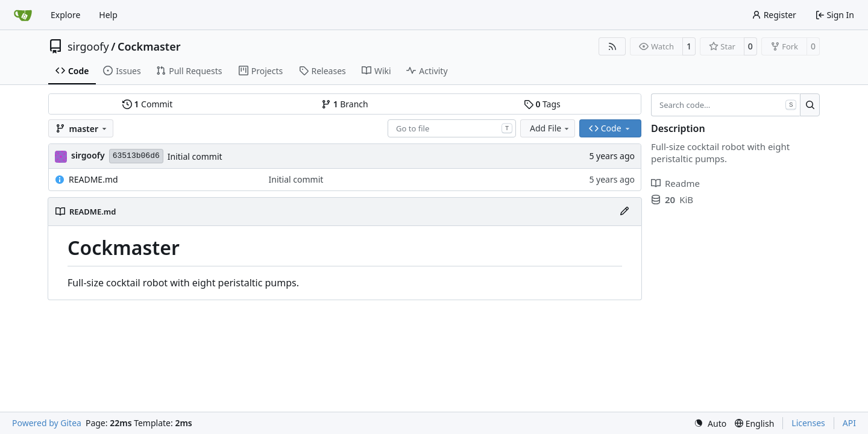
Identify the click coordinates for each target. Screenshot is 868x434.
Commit (147, 104)
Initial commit (195, 156)
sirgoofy (88, 46)
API (849, 423)
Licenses (808, 423)
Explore (65, 15)
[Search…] (810, 105)
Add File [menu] (550, 128)
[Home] (23, 15)
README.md (93, 179)
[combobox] (452, 128)
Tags (542, 104)
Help (108, 15)
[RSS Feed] (612, 46)
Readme (675, 183)
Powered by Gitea (47, 423)
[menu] (710, 423)
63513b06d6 (136, 156)
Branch (345, 104)
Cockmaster (149, 46)
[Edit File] (624, 212)
